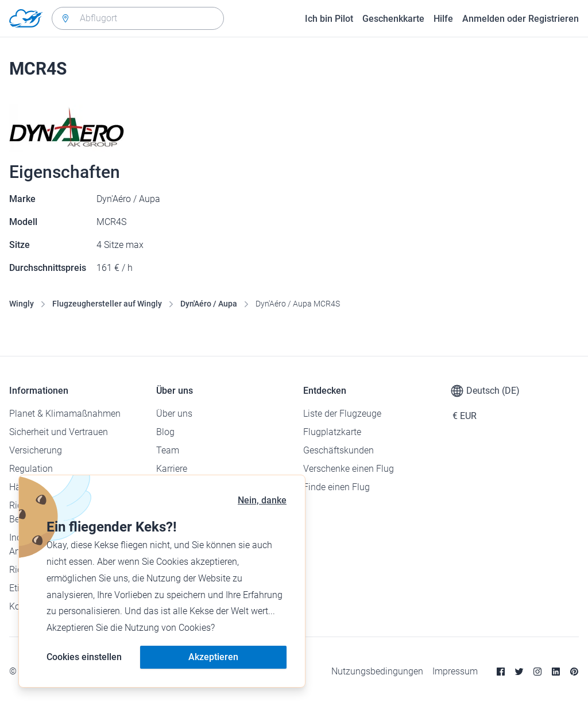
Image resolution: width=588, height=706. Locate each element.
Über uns (174, 414)
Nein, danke (262, 500)
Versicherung (36, 450)
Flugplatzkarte (332, 432)
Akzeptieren (213, 657)
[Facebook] (501, 672)
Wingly (22, 304)
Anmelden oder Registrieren (521, 19)
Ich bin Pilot (329, 19)
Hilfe (443, 19)
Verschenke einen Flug (349, 469)
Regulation (31, 469)
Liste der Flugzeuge (342, 414)
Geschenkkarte (393, 19)
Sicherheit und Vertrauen (59, 432)
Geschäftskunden (339, 450)
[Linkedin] (556, 672)
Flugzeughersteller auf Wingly (107, 304)
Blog (165, 432)
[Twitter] (519, 672)
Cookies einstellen (84, 657)
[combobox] (138, 18)
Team (168, 450)
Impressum (455, 671)
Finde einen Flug (336, 487)
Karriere (172, 469)
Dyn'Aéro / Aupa (209, 304)
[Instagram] (537, 672)
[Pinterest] (574, 672)
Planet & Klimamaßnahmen (65, 414)
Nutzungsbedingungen (377, 671)
